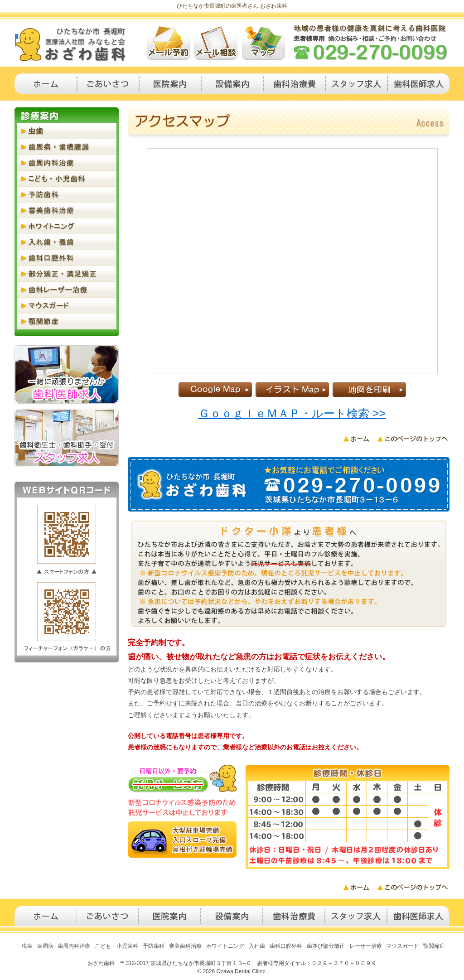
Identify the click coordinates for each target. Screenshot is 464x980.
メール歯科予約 (168, 43)
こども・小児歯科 (67, 179)
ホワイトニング (67, 226)
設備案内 (232, 84)
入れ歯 (257, 946)
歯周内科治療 (67, 163)
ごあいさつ (108, 84)
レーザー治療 (366, 946)
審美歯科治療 (67, 210)
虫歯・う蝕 (67, 131)
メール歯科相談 (216, 43)
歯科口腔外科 (67, 258)
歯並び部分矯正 (326, 946)
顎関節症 (67, 321)
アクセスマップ (263, 43)
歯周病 (45, 946)
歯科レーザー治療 (67, 290)
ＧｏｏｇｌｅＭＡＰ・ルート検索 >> (292, 413)
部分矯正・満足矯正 (67, 274)
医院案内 (170, 84)
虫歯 (27, 946)
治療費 (294, 916)
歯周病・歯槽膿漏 (67, 147)
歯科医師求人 (418, 84)
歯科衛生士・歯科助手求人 (356, 84)
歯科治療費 (294, 84)
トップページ (46, 84)
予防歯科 (67, 195)
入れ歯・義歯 (67, 242)
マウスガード (67, 306)
